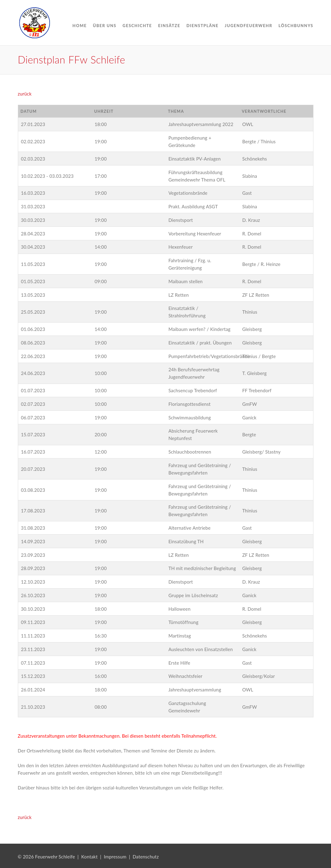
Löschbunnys (296, 26)
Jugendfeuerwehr (249, 26)
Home (79, 26)
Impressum (115, 857)
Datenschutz (146, 857)
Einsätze (169, 26)
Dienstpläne (202, 26)
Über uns (105, 26)
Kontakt (89, 857)
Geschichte (137, 26)
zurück (25, 94)
